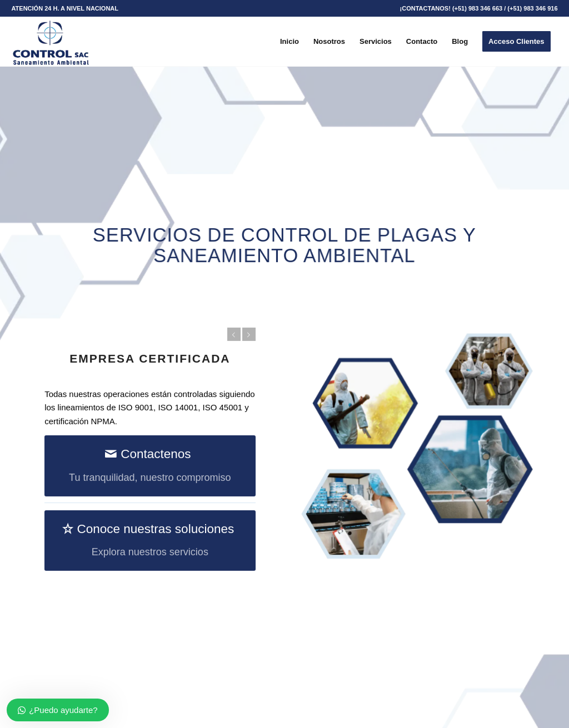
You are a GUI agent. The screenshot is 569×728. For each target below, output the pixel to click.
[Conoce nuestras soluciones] (150, 541)
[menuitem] (65, 8)
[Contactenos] (150, 467)
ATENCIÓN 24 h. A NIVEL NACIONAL (65, 8)
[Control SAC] (50, 42)
